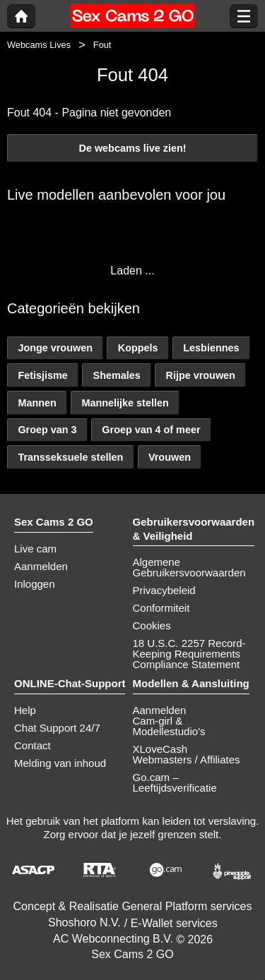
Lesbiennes (211, 348)
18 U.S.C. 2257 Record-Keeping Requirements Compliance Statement (189, 654)
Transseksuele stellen (70, 457)
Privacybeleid (164, 590)
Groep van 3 (47, 430)
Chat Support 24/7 (57, 728)
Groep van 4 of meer (151, 430)
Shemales (117, 375)
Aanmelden (41, 566)
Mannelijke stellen (125, 403)
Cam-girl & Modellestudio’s (169, 726)
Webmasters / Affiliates (187, 760)
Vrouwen (170, 457)
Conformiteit (161, 608)
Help (25, 710)
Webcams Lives (39, 45)
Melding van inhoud (60, 763)
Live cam (35, 549)
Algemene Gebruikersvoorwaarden (189, 567)
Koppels (138, 348)
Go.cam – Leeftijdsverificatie (175, 782)
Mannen (37, 403)
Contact (33, 745)
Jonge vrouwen (55, 348)
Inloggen (35, 584)
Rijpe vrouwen (201, 375)
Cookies (152, 625)
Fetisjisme (42, 375)
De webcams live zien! (133, 148)
